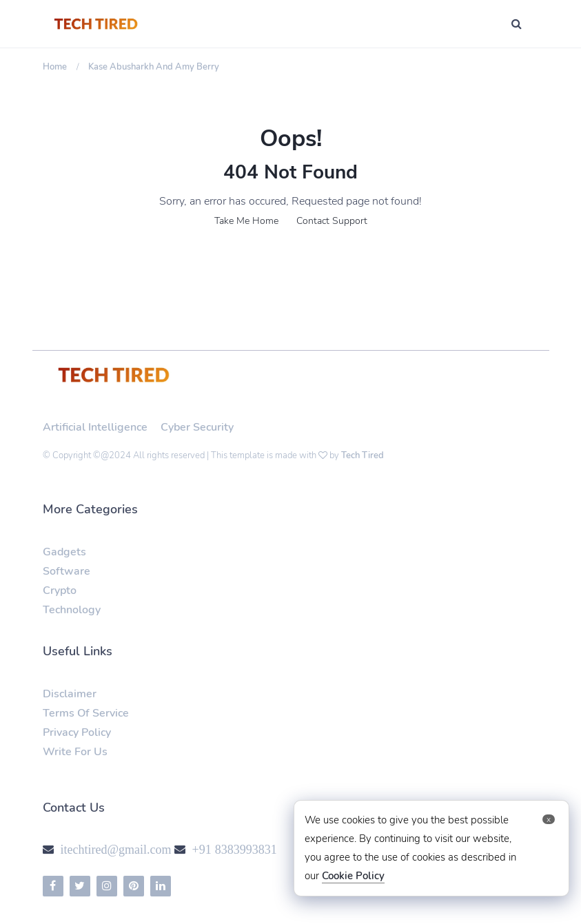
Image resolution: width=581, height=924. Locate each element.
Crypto (60, 591)
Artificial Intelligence (95, 427)
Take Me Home (246, 221)
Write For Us (75, 752)
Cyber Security (197, 427)
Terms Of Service (86, 713)
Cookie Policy (353, 876)
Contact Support (332, 221)
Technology (72, 610)
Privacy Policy (77, 732)
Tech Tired (363, 455)
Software (67, 571)
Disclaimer (70, 694)
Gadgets (64, 552)
